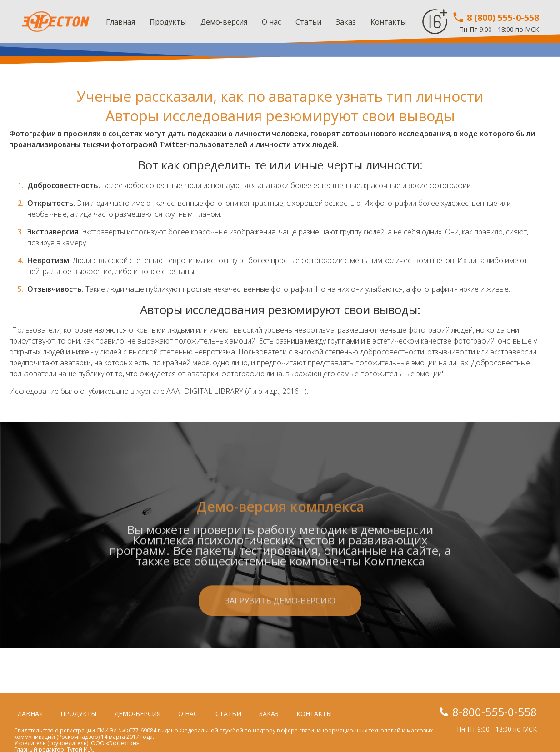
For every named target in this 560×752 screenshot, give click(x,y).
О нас (271, 22)
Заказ (346, 22)
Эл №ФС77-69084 (133, 730)
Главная (120, 22)
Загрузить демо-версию (280, 636)
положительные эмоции (396, 363)
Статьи (308, 22)
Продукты (168, 22)
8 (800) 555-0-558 (495, 17)
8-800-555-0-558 (495, 712)
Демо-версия (224, 22)
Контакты (388, 22)
